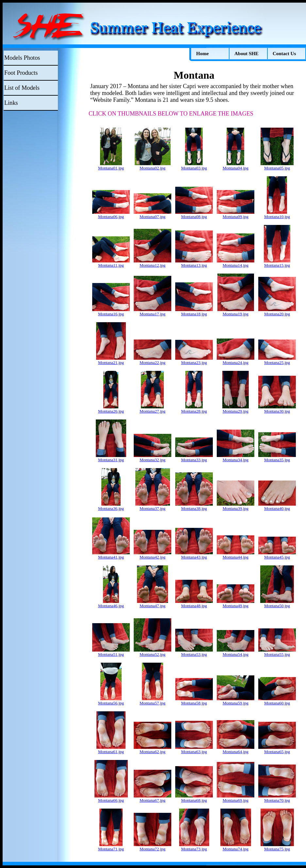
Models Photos (22, 58)
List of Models (22, 88)
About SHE (246, 54)
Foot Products (21, 73)
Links (11, 103)
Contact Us (284, 54)
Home (202, 54)
